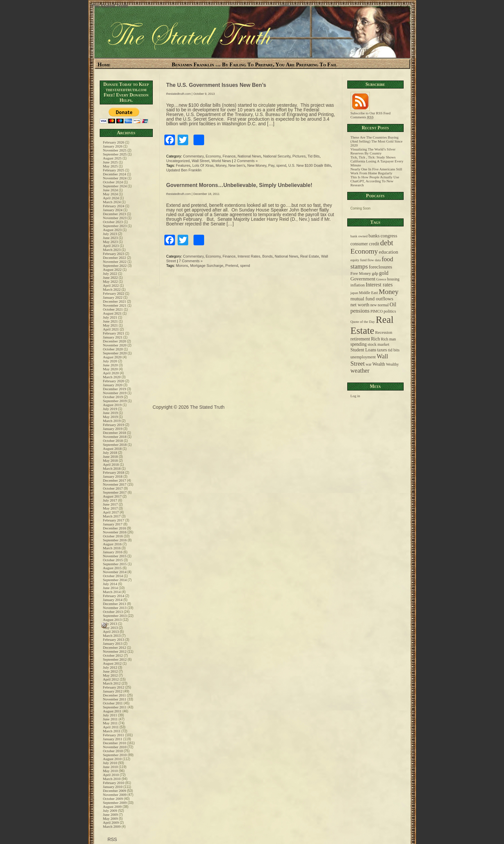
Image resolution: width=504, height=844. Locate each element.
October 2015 (113, 560)
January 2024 (113, 210)
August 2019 (112, 405)
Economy (213, 156)
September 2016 (115, 540)
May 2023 (111, 242)
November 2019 (115, 393)
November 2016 (115, 532)
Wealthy (392, 364)
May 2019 (111, 417)
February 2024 (114, 206)
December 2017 (115, 480)
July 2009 (110, 811)
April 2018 (111, 464)
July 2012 (110, 667)
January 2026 (113, 146)
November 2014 (115, 572)
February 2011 (114, 735)
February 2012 (114, 687)
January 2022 (113, 297)
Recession (384, 332)
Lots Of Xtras (203, 165)
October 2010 (113, 751)
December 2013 (115, 604)
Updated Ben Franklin (184, 170)
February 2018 (114, 472)
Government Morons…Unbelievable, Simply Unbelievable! (239, 185)
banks (374, 236)
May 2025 (111, 166)
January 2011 (113, 739)
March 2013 (112, 635)
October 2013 (113, 612)
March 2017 (112, 516)
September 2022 (115, 266)
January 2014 (113, 600)
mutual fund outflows (372, 299)
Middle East (368, 293)
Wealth (379, 364)
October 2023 (113, 222)
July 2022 (110, 273)
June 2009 (111, 814)
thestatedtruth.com (179, 94)
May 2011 (111, 723)
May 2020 (111, 369)
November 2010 (115, 747)
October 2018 (113, 441)
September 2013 (115, 616)
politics (390, 311)
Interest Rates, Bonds (255, 256)
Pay (271, 165)
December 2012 (115, 647)
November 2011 (115, 699)
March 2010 (112, 779)
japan (354, 293)
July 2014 (110, 584)
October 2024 (113, 182)
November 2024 (115, 178)
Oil (393, 304)
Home (104, 64)
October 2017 (113, 488)
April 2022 (111, 285)
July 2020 (110, 361)
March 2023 (112, 250)
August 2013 (112, 620)
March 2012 (112, 683)
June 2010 (111, 767)
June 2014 (111, 588)
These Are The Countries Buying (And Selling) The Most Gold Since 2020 (377, 141)
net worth (360, 305)
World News (221, 161)
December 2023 (115, 214)
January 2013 (113, 643)
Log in (355, 396)
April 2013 (111, 632)
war (369, 364)
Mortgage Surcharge (207, 266)
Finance (229, 156)
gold (384, 273)
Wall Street (201, 161)
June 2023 (111, 238)
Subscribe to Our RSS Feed (371, 111)
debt (387, 243)
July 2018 (110, 452)
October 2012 (113, 655)
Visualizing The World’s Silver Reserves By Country (373, 151)
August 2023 (112, 230)
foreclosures (380, 267)
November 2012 (115, 651)
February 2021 (114, 333)
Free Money (361, 273)
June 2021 (111, 321)
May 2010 (111, 771)
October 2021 (113, 309)
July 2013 (110, 624)
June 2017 (111, 504)
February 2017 (114, 520)
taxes (382, 350)
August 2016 (112, 544)
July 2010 (110, 763)
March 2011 (112, 731)
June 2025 (111, 162)
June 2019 (111, 413)
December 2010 (115, 743)
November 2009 (115, 795)
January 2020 (113, 385)
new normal (379, 305)
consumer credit (365, 244)
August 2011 (112, 711)
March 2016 (112, 548)
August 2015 (112, 568)
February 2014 (114, 596)
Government (363, 279)
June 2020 (111, 365)
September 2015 (115, 564)
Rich (375, 339)
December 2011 (115, 695)
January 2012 (113, 691)
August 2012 (112, 663)
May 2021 (111, 325)
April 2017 (111, 512)
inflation (358, 285)
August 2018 (112, 449)
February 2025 (114, 170)
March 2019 (112, 421)
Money (221, 165)
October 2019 (113, 397)
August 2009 (112, 807)
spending (359, 344)
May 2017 (111, 508)
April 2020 (111, 373)
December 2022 (115, 258)
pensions (360, 311)
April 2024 (111, 198)
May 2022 (111, 281)
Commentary (193, 156)
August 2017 (112, 496)
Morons (182, 266)
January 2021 (113, 337)
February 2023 (114, 254)
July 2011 (110, 715)
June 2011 (111, 719)
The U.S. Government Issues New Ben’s (216, 85)
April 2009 (111, 822)
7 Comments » (191, 261)
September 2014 (115, 580)
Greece (381, 279)
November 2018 (115, 437)
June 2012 (111, 671)
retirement (360, 339)
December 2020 (115, 341)
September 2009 (115, 803)
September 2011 (115, 707)
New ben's (237, 165)
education (388, 252)
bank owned (359, 236)
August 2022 (112, 270)
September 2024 (115, 186)
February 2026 (114, 142)
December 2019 (115, 389)
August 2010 (112, 759)
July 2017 (110, 500)
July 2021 (110, 317)
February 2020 (114, 381)
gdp (375, 273)
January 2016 (113, 552)
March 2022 (112, 289)
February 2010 (114, 783)
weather (360, 371)
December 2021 (115, 301)
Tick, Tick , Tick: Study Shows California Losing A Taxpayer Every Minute (377, 161)
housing (393, 279)
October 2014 (113, 576)
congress (389, 236)
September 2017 (115, 492)
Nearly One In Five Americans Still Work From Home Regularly (376, 171)
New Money (257, 165)
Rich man (388, 339)
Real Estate (310, 256)
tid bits (394, 350)
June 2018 (111, 456)
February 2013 (114, 639)
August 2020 (112, 357)
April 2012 (111, 679)
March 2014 (112, 592)
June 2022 (111, 277)
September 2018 (115, 445)
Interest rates (379, 285)
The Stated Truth (110, 6)
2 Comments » (246, 161)
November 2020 (115, 345)
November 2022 (115, 262)
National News (249, 156)
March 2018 (112, 468)
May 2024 (111, 194)
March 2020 (112, 377)
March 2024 (112, 202)
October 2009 (113, 799)
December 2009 (115, 791)
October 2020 (113, 349)
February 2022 (114, 293)
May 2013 (111, 628)
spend (281, 165)
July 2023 (110, 234)
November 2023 (115, 218)
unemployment (363, 357)
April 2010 (111, 775)
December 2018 (115, 433)
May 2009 (111, 818)
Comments (362, 117)
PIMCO (377, 311)
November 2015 (115, 556)
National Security (277, 156)
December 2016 (115, 528)
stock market (378, 344)
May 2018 (111, 460)
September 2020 (115, 353)
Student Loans (364, 350)
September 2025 (115, 154)
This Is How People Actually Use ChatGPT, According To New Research (375, 181)
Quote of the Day (363, 322)
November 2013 (115, 608)
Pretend (232, 266)
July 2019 (110, 409)
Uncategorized (178, 161)
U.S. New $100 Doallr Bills (310, 165)
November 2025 (115, 150)
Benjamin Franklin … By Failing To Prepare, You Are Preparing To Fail (254, 64)
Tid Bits (313, 156)
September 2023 (115, 226)
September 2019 (115, 401)
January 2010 (113, 787)
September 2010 (115, 755)
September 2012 (115, 659)
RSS (112, 839)
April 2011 (111, 727)
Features (183, 165)
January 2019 (113, 429)
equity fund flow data (366, 260)
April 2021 (111, 329)
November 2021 (115, 305)
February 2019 (114, 425)
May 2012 (111, 675)
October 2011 (113, 703)
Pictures (299, 156)
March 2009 (112, 826)
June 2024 (111, 190)
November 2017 (115, 484)
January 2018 (113, 476)
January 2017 (113, 524)
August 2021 (112, 313)
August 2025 (112, 158)
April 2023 (111, 246)
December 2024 (115, 174)
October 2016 (113, 536)
